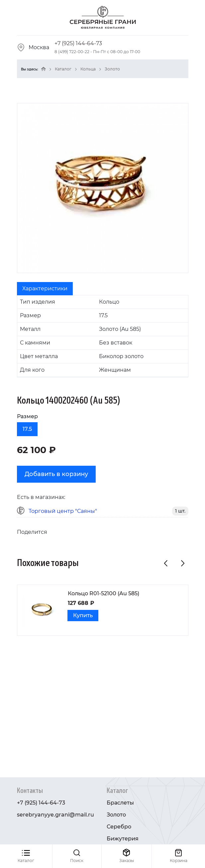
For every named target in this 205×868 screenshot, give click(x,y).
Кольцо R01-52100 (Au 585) (103, 593)
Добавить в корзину (56, 474)
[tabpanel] (103, 336)
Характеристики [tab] (45, 289)
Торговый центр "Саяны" (63, 511)
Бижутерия (123, 839)
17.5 (27, 429)
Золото (112, 69)
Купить (83, 615)
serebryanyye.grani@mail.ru (55, 815)
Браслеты (120, 803)
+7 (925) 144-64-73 (78, 43)
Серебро (119, 827)
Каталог (63, 69)
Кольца (88, 69)
